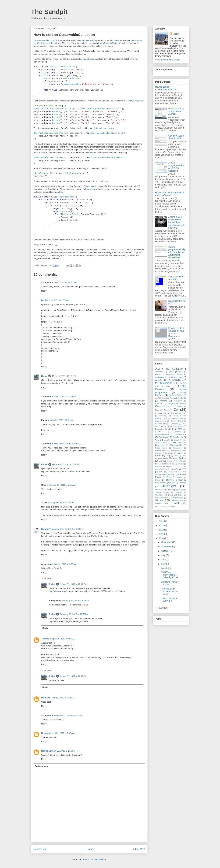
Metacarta (162, 458)
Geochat (177, 432)
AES (181, 372)
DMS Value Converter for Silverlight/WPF (170, 575)
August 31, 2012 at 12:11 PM (73, 584)
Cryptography (161, 421)
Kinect (158, 456)
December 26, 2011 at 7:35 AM (61, 485)
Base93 (170, 406)
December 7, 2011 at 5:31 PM (66, 464)
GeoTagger (178, 437)
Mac (185, 456)
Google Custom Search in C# (176, 137)
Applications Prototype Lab (169, 377)
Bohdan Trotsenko (50, 529)
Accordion (159, 372)
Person (55, 59)
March (165, 568)
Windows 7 (161, 500)
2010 (161, 538)
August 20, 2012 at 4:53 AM (63, 639)
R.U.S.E (180, 477)
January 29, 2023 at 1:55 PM (62, 751)
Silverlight (81, 40)
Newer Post (40, 849)
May (164, 564)
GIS (157, 440)
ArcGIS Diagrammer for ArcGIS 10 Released (176, 167)
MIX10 (161, 461)
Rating (158, 480)
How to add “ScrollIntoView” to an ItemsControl (170, 194)
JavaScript (169, 453)
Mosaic (158, 464)
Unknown (46, 698)
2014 (161, 521)
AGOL (158, 374)
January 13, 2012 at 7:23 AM (61, 503)
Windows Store (162, 503)
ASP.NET (159, 404)
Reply (44, 291)
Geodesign (164, 437)
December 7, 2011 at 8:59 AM (68, 444)
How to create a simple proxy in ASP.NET (176, 111)
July (164, 555)
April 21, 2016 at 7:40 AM (63, 733)
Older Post (139, 849)
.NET (158, 369)
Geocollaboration (162, 434)
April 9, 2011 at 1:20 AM (65, 397)
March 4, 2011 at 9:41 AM (64, 376)
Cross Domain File (175, 419)
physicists (139, 101)
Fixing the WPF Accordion (176, 278)
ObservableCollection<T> (45, 40)
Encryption (159, 429)
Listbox (176, 456)
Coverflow (163, 416)
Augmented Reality (178, 404)
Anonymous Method (174, 374)
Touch (171, 495)
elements (138, 40)
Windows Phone (177, 500)
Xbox (170, 506)
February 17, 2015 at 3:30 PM (76, 601)
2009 (161, 608)
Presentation (169, 475)
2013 (161, 525)
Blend (166, 410)
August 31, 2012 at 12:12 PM (73, 676)
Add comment (42, 766)
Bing (157, 410)
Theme (179, 492)
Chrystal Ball (160, 413)
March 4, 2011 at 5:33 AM (57, 300)
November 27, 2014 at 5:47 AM (68, 715)
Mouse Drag (169, 464)
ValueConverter (161, 498)
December (167, 542)
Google (167, 440)
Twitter (181, 495)
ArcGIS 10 (161, 380)
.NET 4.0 (170, 369)
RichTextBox (161, 483)
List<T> (43, 51)
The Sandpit (49, 12)
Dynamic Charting (175, 426)
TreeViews (56, 43)
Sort (88, 168)
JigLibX (180, 453)
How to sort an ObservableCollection (166, 88)
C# (176, 410)
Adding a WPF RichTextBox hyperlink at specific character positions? (177, 222)
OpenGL (175, 469)
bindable (115, 40)
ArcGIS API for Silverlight (171, 381)
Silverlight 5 (160, 490)
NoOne (45, 751)
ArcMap (163, 401)
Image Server (161, 448)
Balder (161, 406)
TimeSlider (159, 495)
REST (181, 480)
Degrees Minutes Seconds (167, 424)
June (164, 560)
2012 (161, 530)
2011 (161, 534)
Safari (173, 483)
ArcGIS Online (176, 395)
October (166, 551)
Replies (48, 579)
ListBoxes (42, 43)
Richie (44, 376)
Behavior (180, 406)
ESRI (170, 429)
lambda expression (105, 128)
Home (90, 849)
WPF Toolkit (160, 506)
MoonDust (180, 461)
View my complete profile (168, 60)
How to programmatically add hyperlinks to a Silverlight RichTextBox (177, 252)
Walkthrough (178, 498)
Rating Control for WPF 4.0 (170, 600)
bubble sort (90, 189)
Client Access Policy (178, 413)
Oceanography (161, 469)
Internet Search (161, 450)
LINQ (71, 128)
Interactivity (178, 448)
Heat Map (177, 442)
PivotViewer (173, 472)
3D (181, 369)
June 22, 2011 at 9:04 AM (62, 420)
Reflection (169, 480)
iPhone (158, 453)
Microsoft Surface (178, 458)
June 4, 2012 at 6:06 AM (65, 564)
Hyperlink (159, 445)
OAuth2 (181, 464)
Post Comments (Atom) (96, 859)
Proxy (169, 477)
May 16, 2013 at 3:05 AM (63, 698)
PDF (161, 472)
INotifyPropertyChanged (109, 43)
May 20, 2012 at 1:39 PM (72, 529)
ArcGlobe (182, 398)
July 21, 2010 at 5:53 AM (65, 283)
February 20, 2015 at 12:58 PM (74, 614)
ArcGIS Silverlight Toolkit (165, 398)
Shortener (183, 483)
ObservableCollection (164, 466)
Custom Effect (177, 421)
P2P (185, 469)
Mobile (170, 461)
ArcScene (178, 401)
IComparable (85, 59)
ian (43, 300)
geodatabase (181, 434)
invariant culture (177, 450)
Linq (168, 456)
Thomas (45, 639)
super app (180, 490)
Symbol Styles (162, 492)
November (167, 547)
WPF (92, 40)
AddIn (171, 372)
